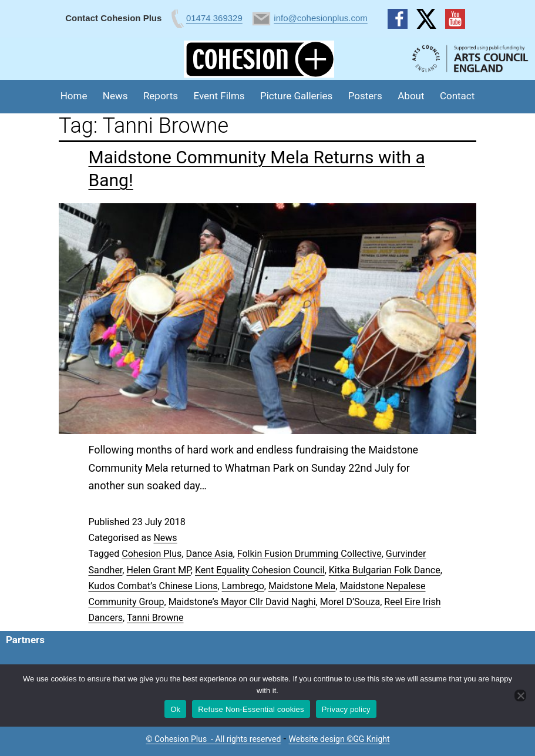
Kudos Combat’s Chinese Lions (153, 586)
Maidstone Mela (302, 586)
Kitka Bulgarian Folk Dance (385, 570)
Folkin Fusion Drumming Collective (309, 554)
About (411, 96)
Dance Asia (209, 554)
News (115, 96)
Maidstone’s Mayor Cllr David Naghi (242, 602)
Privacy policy (346, 709)
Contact (457, 96)
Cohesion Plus (152, 554)
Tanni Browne (155, 618)
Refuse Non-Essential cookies (251, 709)
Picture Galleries (296, 96)
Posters (365, 96)
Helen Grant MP (158, 570)
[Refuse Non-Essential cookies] (520, 695)
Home (74, 96)
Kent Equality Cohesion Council (260, 570)
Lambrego (243, 586)
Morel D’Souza (350, 602)
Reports (161, 96)
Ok (175, 709)
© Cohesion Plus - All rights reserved (213, 739)
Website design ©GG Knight (339, 739)
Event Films (219, 96)
